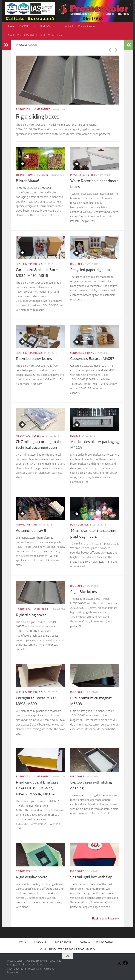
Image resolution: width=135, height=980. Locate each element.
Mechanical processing (30, 436)
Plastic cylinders (81, 525)
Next (116, 50)
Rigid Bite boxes (84, 592)
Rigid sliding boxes (38, 117)
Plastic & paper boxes (84, 175)
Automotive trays (27, 525)
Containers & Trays (82, 353)
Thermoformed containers (33, 175)
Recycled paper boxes (34, 359)
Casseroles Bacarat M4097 (92, 359)
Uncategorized (41, 109)
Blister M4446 (28, 181)
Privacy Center (87, 26)
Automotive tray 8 (31, 531)
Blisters (75, 436)
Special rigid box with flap (91, 877)
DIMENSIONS (48, 26)
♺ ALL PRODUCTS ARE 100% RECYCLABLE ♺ (34, 35)
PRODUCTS (26, 26)
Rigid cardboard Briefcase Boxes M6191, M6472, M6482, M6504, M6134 (37, 788)
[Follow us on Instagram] (119, 963)
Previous (110, 50)
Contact (68, 26)
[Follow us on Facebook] (125, 963)
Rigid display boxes (32, 877)
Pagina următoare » (106, 918)
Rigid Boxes (23, 109)
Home (10, 26)
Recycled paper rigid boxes (92, 270)
